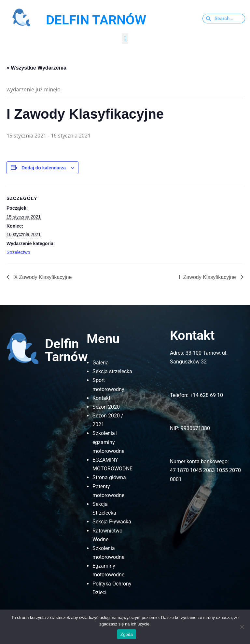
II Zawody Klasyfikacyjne (208, 277)
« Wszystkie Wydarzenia (36, 68)
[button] (125, 39)
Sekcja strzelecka (112, 371)
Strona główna (109, 477)
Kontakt (101, 398)
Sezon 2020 (106, 407)
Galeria (101, 363)
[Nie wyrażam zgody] (242, 627)
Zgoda (127, 634)
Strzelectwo (18, 252)
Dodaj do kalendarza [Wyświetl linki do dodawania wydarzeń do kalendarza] (44, 168)
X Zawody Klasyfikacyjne (42, 277)
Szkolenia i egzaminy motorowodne (108, 442)
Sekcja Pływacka (112, 522)
